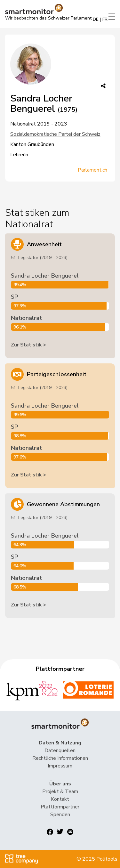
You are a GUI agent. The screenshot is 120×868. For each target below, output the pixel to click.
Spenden (60, 815)
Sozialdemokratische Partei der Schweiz (55, 134)
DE (96, 19)
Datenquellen (60, 750)
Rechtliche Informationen (60, 758)
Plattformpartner (60, 807)
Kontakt (60, 799)
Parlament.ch (92, 170)
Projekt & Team (60, 791)
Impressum (60, 766)
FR (105, 19)
